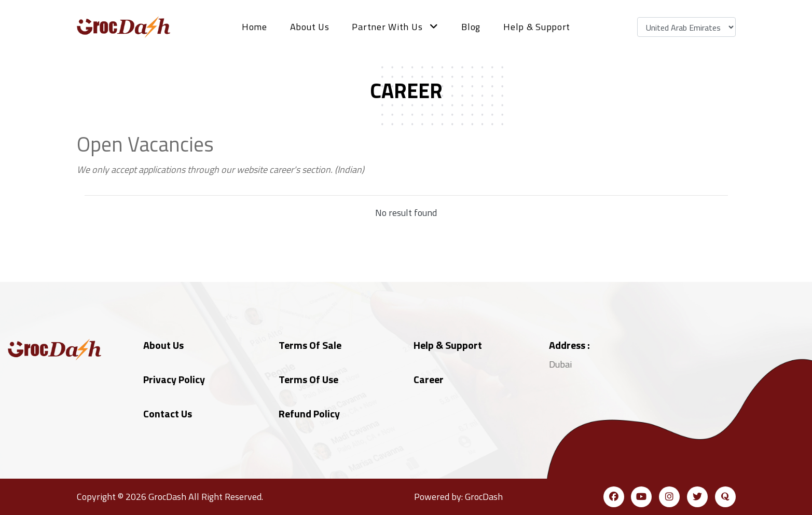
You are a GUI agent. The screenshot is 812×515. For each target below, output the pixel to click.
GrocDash (167, 497)
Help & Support (537, 27)
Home (254, 27)
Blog (471, 27)
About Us (310, 27)
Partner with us (395, 27)
